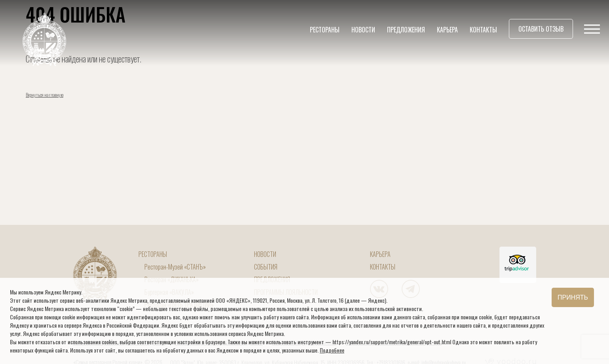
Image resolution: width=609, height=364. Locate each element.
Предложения (406, 30)
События (266, 267)
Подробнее (332, 350)
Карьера (447, 30)
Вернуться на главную (45, 95)
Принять (573, 297)
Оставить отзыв (541, 29)
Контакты (483, 30)
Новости (363, 30)
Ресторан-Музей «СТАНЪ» (175, 267)
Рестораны (325, 30)
